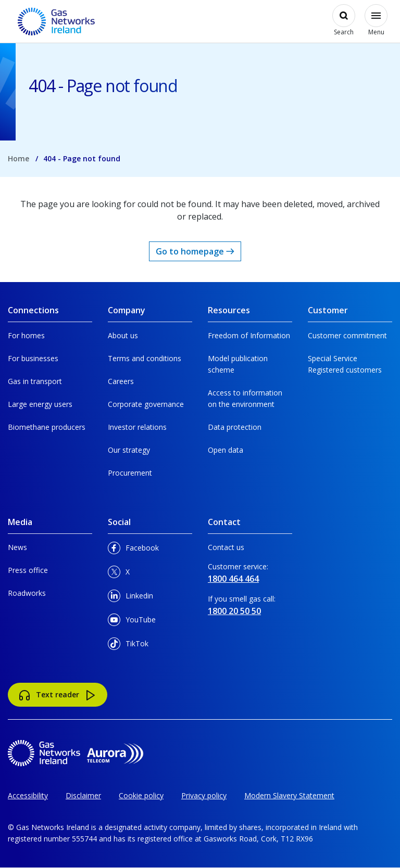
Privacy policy (204, 795)
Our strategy (129, 450)
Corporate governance (146, 404)
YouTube (132, 622)
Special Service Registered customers (345, 364)
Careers (121, 381)
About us (123, 335)
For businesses (33, 358)
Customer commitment (347, 335)
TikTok (128, 646)
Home (18, 158)
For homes (26, 335)
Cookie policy (141, 795)
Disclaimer (83, 795)
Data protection (235, 427)
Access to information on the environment (245, 398)
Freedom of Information (249, 335)
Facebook (133, 550)
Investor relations (137, 427)
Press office (28, 570)
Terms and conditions (145, 358)
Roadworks (27, 593)
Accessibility (28, 795)
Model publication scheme (238, 364)
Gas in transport (35, 381)
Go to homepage (195, 251)
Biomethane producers (47, 427)
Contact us (226, 547)
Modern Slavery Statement (289, 795)
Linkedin (130, 598)
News (17, 547)
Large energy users (40, 404)
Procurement (130, 473)
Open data (226, 450)
